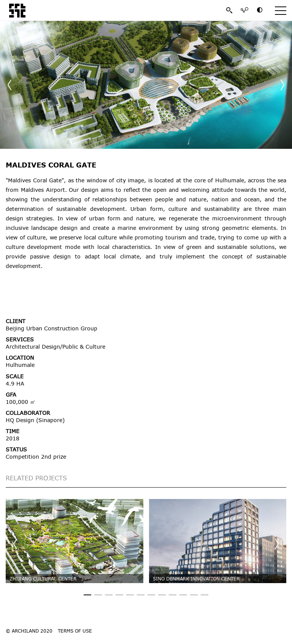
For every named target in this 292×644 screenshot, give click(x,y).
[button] (282, 85)
